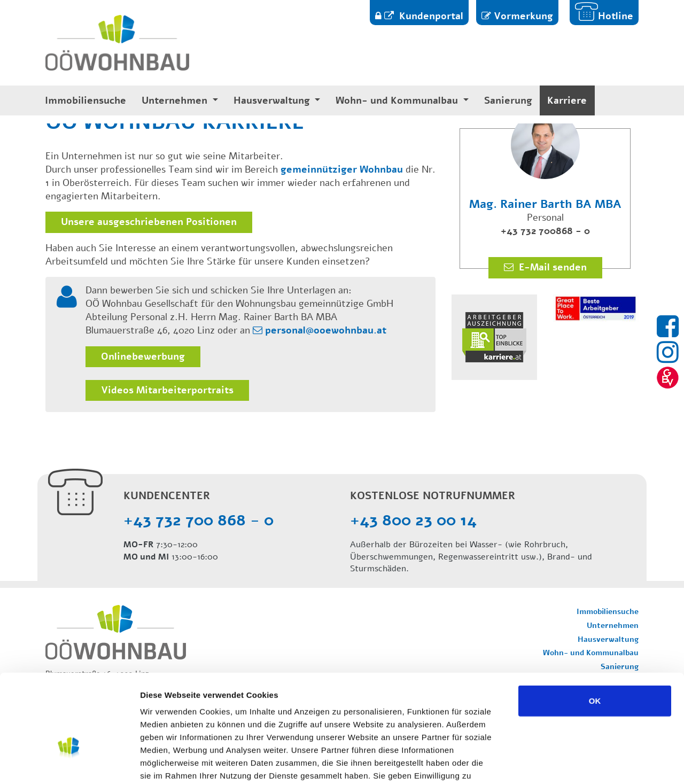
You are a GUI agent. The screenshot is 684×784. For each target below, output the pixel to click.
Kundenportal (430, 16)
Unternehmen (176, 101)
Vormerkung (523, 16)
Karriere (567, 101)
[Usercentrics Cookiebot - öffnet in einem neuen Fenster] (69, 763)
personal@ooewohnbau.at (326, 330)
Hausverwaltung (273, 101)
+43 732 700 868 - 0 (199, 520)
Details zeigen (568, 763)
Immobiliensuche (85, 101)
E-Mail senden (551, 267)
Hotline (616, 16)
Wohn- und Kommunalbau (398, 101)
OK (595, 632)
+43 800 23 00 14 (413, 520)
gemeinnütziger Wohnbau (342, 169)
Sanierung (508, 101)
